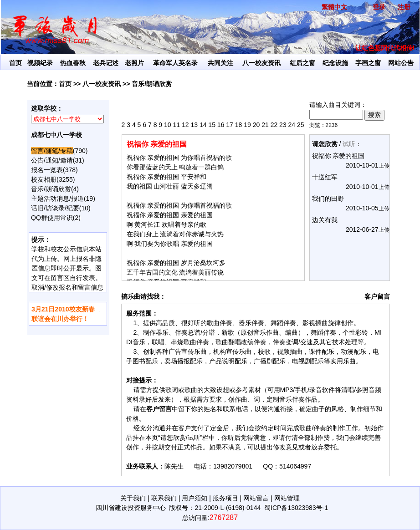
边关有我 (325, 220)
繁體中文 (334, 7)
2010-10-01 (362, 165)
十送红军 (325, 177)
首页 (15, 63)
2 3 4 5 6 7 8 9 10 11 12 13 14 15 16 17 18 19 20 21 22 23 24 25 (213, 125)
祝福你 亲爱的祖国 (338, 156)
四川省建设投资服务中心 (131, 508)
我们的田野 (328, 199)
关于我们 (133, 498)
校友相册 (44, 179)
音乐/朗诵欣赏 (152, 84)
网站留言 (256, 498)
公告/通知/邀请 (52, 160)
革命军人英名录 (175, 63)
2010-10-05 (362, 208)
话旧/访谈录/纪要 (55, 208)
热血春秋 (73, 63)
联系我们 (164, 498)
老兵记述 (106, 63)
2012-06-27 (362, 229)
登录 (379, 7)
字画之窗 (368, 63)
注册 (404, 7)
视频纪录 (40, 63)
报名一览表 (47, 170)
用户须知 (195, 498)
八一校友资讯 (261, 63)
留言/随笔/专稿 (52, 151)
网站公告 (401, 63)
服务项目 (225, 498)
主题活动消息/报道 (57, 199)
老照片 (134, 63)
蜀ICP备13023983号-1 (296, 508)
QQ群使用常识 (52, 218)
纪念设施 (335, 63)
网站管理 (287, 498)
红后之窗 (302, 63)
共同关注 (220, 63)
